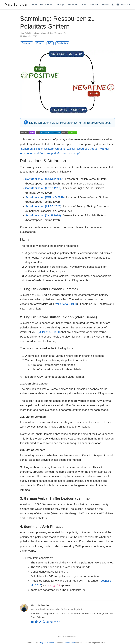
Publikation (62, 43)
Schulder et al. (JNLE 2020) (43, 215)
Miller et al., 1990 (66, 304)
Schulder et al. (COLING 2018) (45, 197)
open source (70, 642)
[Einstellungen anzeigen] (113, 5)
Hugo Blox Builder (47, 642)
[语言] (123, 5)
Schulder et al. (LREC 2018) (43, 188)
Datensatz (27, 43)
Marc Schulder (16, 4)
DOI (50, 43)
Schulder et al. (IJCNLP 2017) (44, 179)
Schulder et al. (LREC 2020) (43, 206)
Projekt (40, 43)
